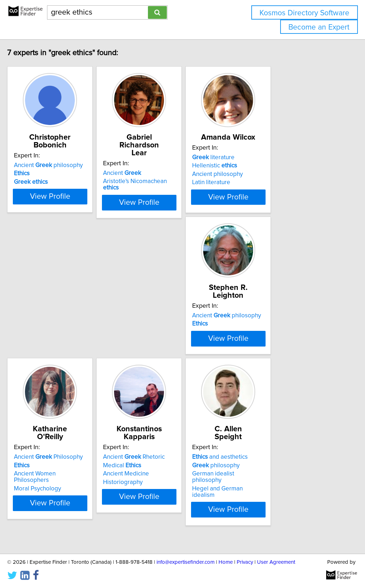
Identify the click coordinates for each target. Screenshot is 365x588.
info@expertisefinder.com (186, 562)
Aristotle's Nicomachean (176, 173)
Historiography (263, 348)
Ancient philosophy (63, 165)
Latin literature (262, 190)
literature (264, 165)
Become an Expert (319, 27)
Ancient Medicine (266, 340)
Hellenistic (265, 173)
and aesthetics (57, 482)
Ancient (155, 165)
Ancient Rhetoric (274, 323)
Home (226, 562)
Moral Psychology (159, 348)
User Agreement (276, 562)
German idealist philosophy (65, 498)
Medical (262, 332)
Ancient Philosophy (170, 323)
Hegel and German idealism (66, 506)
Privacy (245, 562)
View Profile (74, 205)
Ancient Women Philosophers (175, 340)
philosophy (53, 490)
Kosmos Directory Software (304, 13)
